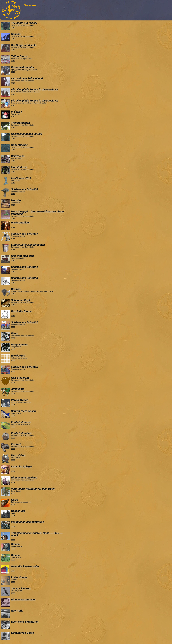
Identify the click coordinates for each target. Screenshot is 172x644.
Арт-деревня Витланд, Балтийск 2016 (36, 70)
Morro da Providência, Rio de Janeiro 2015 (36, 92)
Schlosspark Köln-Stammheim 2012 (36, 215)
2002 (36, 536)
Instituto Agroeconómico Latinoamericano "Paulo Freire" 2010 (36, 291)
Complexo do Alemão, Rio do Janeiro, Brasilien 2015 (36, 103)
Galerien (30, 5)
